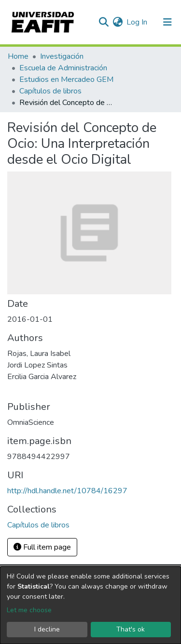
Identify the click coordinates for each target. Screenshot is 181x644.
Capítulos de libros (50, 91)
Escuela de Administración (63, 68)
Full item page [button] (42, 547)
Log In (137, 22)
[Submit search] (104, 22)
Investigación (62, 56)
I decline (47, 629)
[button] (118, 22)
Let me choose (29, 610)
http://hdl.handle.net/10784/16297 (67, 491)
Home (18, 56)
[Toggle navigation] (167, 22)
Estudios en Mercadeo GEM (66, 79)
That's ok (131, 629)
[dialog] (90, 605)
